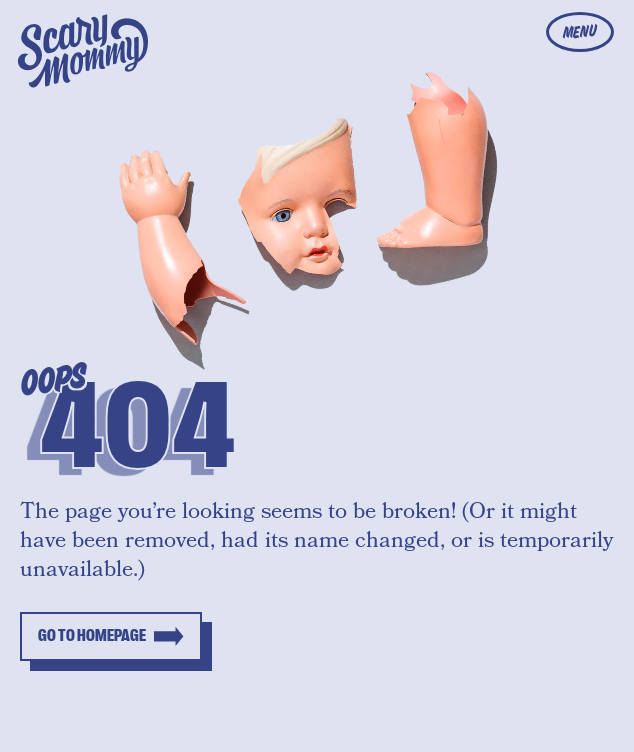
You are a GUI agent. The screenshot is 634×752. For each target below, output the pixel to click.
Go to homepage (92, 636)
